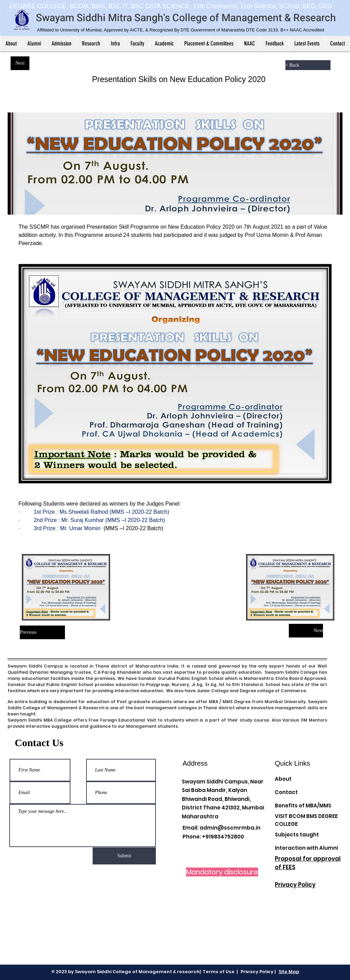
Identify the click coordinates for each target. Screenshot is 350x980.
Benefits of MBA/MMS (303, 806)
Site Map (289, 972)
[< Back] (308, 65)
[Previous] (42, 632)
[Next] (20, 63)
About (283, 779)
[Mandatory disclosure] (222, 872)
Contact (286, 792)
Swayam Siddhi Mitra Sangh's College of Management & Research (186, 18)
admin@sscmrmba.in (230, 828)
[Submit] (124, 856)
